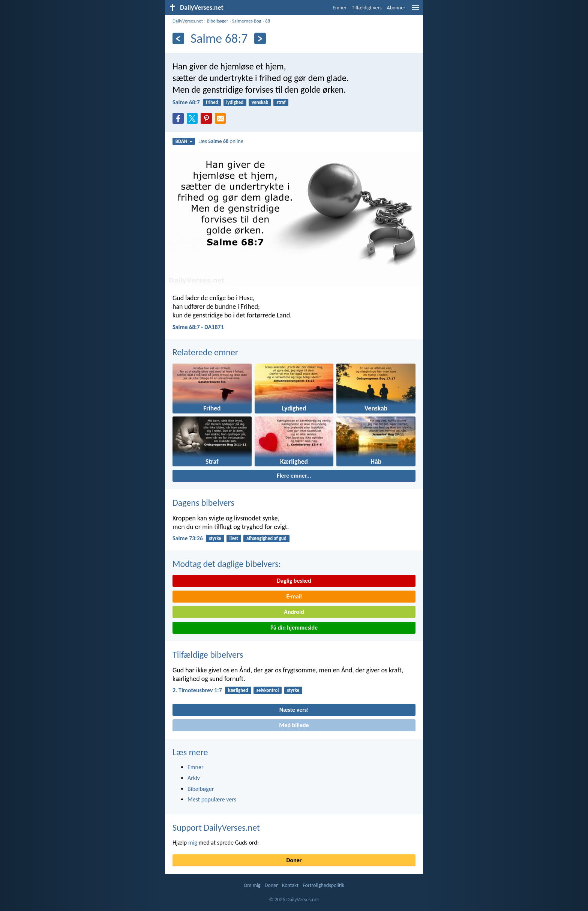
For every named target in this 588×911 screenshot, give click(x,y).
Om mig (252, 885)
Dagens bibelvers (203, 503)
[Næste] (260, 38)
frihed (212, 102)
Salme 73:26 (188, 538)
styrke (215, 538)
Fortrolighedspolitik (323, 885)
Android (294, 612)
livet (234, 538)
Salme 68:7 (186, 102)
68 (268, 21)
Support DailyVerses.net (216, 828)
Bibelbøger (217, 21)
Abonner (396, 8)
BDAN (184, 141)
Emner (340, 8)
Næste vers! (294, 710)
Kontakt (290, 885)
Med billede (294, 725)
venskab (260, 102)
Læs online (221, 141)
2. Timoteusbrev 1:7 (197, 690)
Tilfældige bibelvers (208, 655)
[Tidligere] (178, 38)
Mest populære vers (212, 799)
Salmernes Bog (247, 21)
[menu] (415, 10)
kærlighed (238, 690)
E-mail (294, 596)
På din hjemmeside (294, 628)
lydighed (235, 102)
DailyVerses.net (188, 21)
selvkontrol (268, 690)
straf (281, 102)
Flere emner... (294, 476)
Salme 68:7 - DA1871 (198, 327)
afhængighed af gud (266, 538)
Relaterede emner (205, 352)
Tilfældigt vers (367, 8)
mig (193, 843)
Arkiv (194, 778)
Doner (294, 860)
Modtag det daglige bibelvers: (227, 564)
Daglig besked (294, 581)
